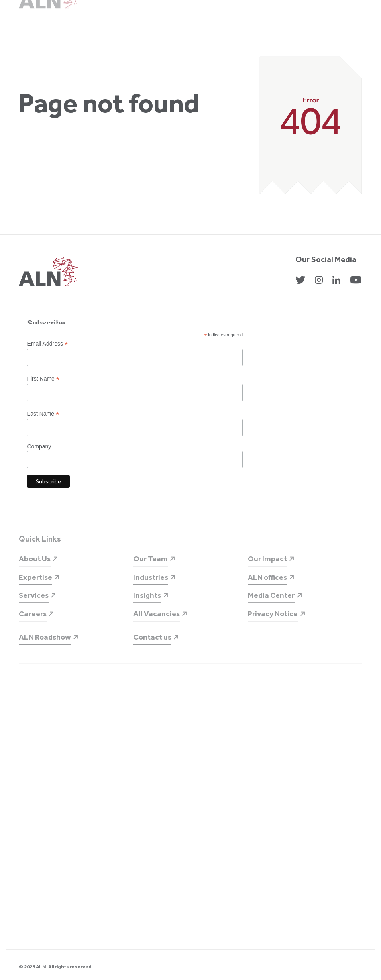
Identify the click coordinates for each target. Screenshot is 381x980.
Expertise (36, 584)
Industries (151, 584)
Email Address (47, 344)
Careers (33, 620)
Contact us (152, 643)
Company (39, 446)
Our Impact (267, 565)
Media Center (271, 602)
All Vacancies (157, 620)
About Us (35, 565)
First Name (43, 379)
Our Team (151, 565)
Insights (147, 602)
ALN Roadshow (45, 643)
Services (34, 602)
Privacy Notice (273, 620)
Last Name (43, 414)
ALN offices (267, 584)
